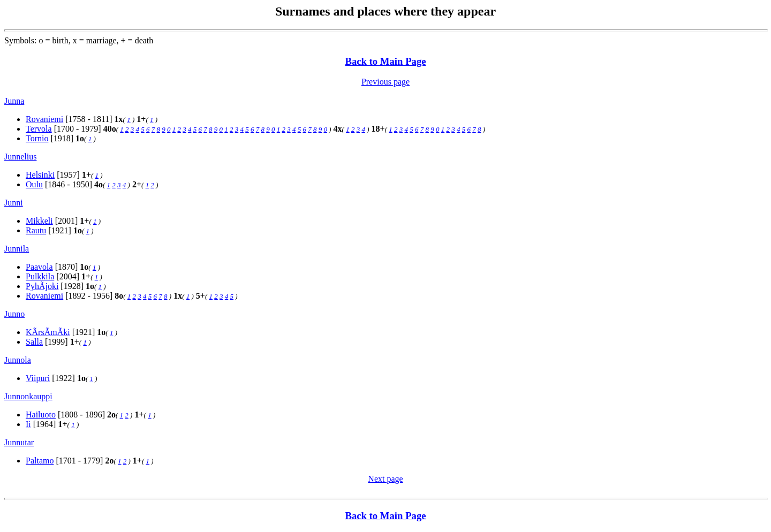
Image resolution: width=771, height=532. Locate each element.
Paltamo (40, 461)
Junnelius (20, 157)
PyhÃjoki (42, 286)
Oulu (34, 184)
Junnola (18, 360)
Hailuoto (41, 415)
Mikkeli (39, 221)
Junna (14, 101)
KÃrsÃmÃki (48, 332)
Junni (14, 203)
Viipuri (38, 378)
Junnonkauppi (28, 396)
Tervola (39, 129)
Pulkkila (40, 276)
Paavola (39, 267)
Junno (14, 314)
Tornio (37, 138)
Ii (28, 424)
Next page (385, 479)
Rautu (36, 230)
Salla (34, 342)
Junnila (17, 249)
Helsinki (40, 175)
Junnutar (19, 442)
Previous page (385, 82)
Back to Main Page (385, 61)
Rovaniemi (44, 119)
